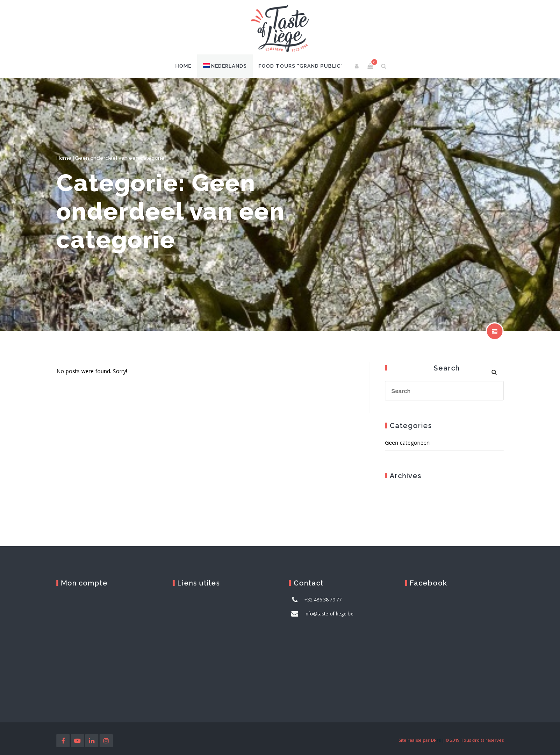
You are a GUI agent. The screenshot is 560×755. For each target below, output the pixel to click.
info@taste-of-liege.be (329, 614)
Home (183, 66)
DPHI (436, 740)
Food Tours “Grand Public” (301, 66)
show (495, 331)
